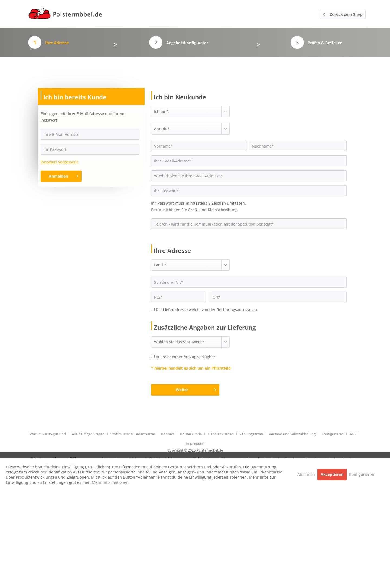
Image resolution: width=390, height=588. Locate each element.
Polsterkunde (191, 434)
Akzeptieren (332, 474)
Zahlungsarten (251, 434)
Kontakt (168, 434)
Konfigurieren (333, 434)
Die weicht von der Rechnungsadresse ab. (207, 310)
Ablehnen (307, 474)
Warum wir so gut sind (48, 434)
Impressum (195, 443)
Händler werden (221, 434)
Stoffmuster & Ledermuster (133, 434)
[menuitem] (50, 434)
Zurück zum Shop (343, 13)
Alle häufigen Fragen (88, 434)
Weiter (196, 389)
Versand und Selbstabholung (292, 434)
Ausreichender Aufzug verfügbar (186, 357)
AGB (353, 434)
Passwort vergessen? (59, 162)
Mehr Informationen (110, 482)
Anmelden (64, 175)
